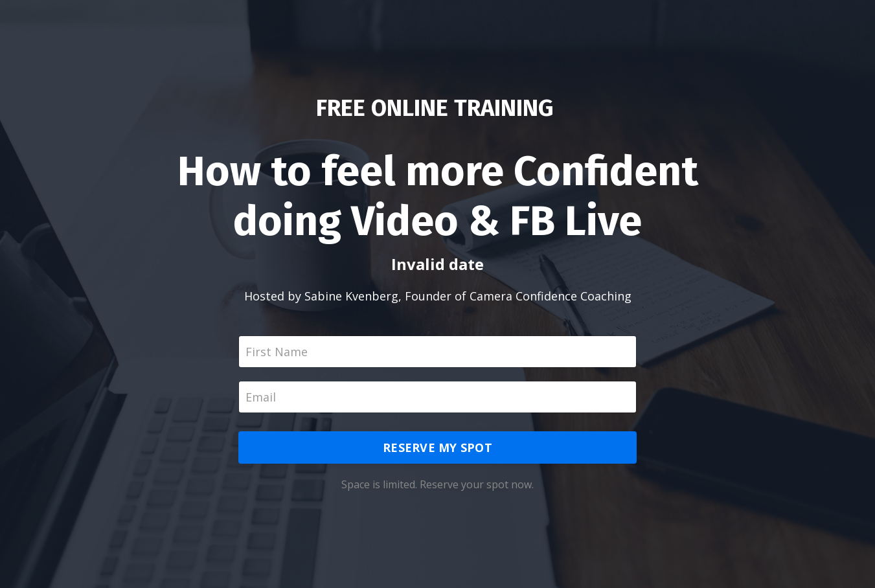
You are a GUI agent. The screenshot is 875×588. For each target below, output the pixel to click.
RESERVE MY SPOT (437, 447)
